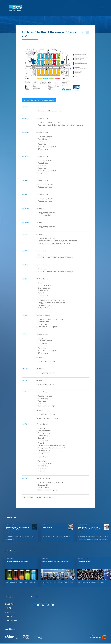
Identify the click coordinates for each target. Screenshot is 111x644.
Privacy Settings (11, 620)
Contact (8, 608)
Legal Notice (9, 604)
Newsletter (9, 612)
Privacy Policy (10, 616)
